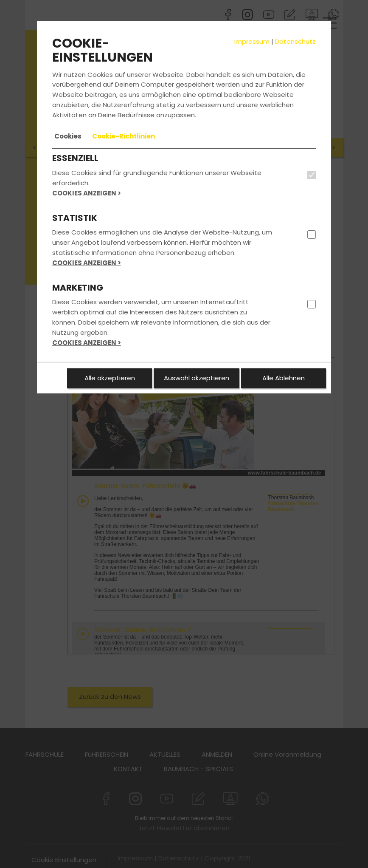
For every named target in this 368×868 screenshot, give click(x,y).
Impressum (252, 41)
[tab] (68, 136)
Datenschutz (295, 41)
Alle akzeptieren (110, 378)
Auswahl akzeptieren (197, 378)
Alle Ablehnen (284, 378)
